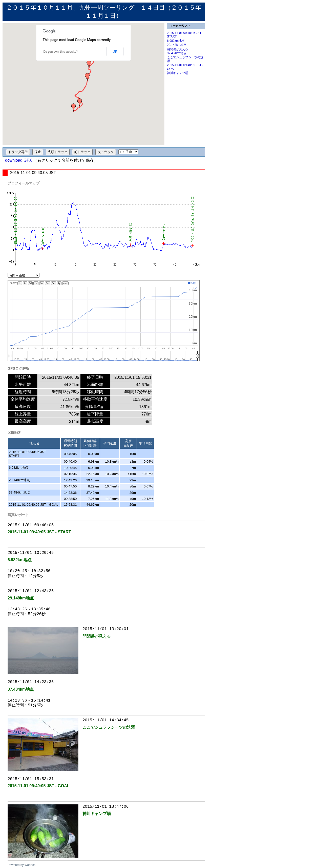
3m (48, 283)
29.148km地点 (177, 45)
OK (115, 51)
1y (59, 283)
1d (25, 283)
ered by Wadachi (25, 865)
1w (36, 283)
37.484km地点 (177, 53)
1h (20, 283)
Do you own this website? (61, 52)
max (65, 283)
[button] (74, 107)
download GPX (19, 160)
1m (42, 283)
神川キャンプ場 (178, 73)
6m (54, 283)
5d (30, 283)
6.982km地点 (176, 41)
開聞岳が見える (178, 49)
